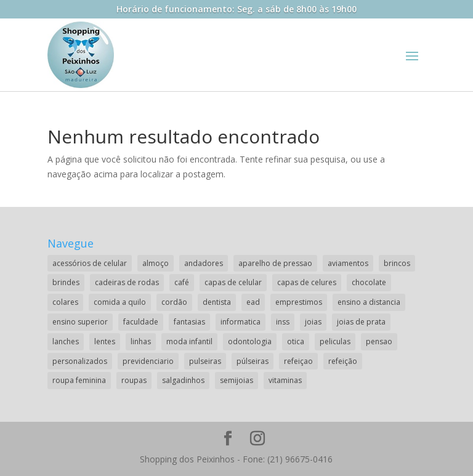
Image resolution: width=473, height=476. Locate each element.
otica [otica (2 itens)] (296, 341)
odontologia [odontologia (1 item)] (250, 341)
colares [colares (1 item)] (65, 302)
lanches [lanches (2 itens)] (66, 341)
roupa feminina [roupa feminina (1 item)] (79, 380)
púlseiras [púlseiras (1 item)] (253, 361)
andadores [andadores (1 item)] (204, 263)
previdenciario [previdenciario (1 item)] (148, 361)
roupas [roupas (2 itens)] (134, 380)
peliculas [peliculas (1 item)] (335, 341)
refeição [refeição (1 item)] (343, 361)
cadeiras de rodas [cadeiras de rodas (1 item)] (127, 282)
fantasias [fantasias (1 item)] (189, 322)
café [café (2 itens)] (182, 282)
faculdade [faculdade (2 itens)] (141, 322)
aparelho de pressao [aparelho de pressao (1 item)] (275, 263)
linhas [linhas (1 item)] (141, 341)
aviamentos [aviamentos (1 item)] (348, 263)
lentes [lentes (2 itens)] (105, 341)
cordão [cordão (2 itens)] (174, 302)
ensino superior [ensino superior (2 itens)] (80, 322)
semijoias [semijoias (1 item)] (236, 380)
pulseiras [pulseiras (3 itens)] (205, 361)
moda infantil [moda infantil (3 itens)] (189, 341)
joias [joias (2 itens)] (313, 322)
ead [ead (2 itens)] (253, 302)
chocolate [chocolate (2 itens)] (369, 282)
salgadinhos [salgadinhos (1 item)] (183, 380)
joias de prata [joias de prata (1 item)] (361, 322)
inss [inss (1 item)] (283, 322)
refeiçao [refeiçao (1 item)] (298, 361)
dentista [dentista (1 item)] (217, 302)
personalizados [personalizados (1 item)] (80, 361)
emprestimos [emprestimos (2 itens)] (299, 302)
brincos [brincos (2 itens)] (397, 263)
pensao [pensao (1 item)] (379, 341)
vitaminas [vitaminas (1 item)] (285, 380)
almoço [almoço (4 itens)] (156, 263)
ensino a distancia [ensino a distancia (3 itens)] (369, 302)
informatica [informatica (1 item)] (241, 322)
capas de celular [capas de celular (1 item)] (233, 282)
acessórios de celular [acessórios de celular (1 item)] (90, 263)
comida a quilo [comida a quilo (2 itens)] (120, 302)
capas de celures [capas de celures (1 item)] (307, 282)
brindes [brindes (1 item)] (66, 282)
